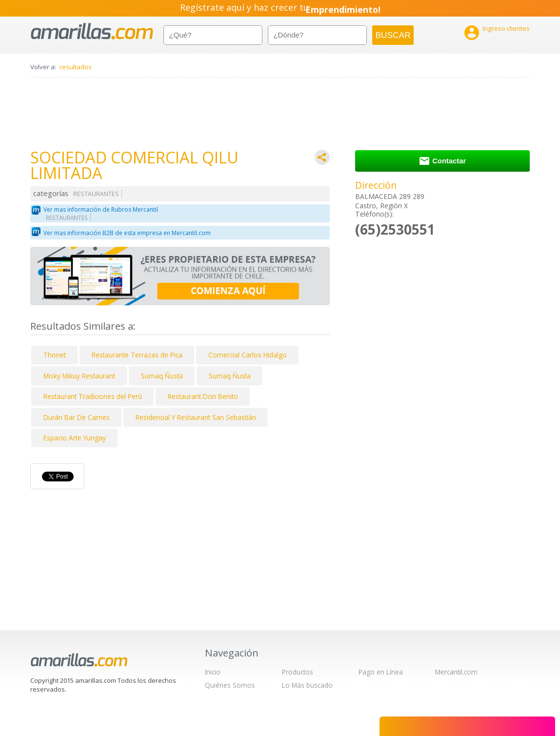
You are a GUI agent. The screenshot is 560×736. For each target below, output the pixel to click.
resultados (76, 67)
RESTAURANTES (96, 194)
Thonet (55, 355)
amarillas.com (92, 31)
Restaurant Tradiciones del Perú (93, 396)
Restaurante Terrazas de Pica (137, 355)
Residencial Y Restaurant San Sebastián (196, 417)
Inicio (213, 672)
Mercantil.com (456, 672)
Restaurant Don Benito (203, 396)
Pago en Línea (381, 672)
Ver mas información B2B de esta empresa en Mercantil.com (127, 233)
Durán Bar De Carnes (77, 417)
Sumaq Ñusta (162, 376)
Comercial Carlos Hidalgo (248, 355)
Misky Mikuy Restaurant (79, 376)
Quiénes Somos (230, 685)
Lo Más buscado (307, 685)
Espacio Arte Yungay (75, 438)
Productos (298, 672)
